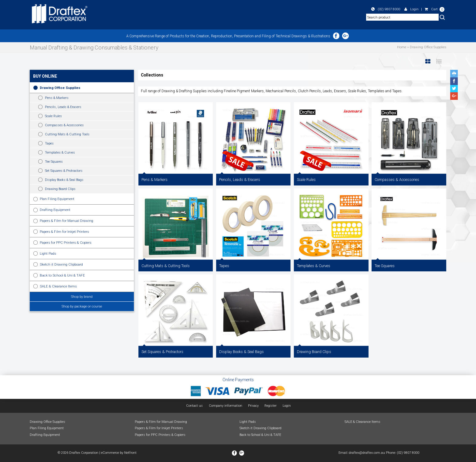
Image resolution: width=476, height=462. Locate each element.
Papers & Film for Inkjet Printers (64, 232)
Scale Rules (53, 116)
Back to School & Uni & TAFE (62, 275)
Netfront (130, 453)
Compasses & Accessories (64, 125)
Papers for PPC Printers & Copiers (66, 243)
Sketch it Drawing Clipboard (61, 264)
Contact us (194, 406)
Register (270, 406)
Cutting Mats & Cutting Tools (67, 134)
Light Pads (48, 253)
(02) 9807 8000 (386, 9)
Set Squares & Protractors (64, 171)
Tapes (49, 143)
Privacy (253, 406)
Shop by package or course (82, 306)
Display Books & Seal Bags (64, 180)
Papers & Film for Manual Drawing (66, 221)
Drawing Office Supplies (60, 88)
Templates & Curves (60, 153)
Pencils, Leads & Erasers (63, 107)
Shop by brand (82, 297)
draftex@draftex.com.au (367, 453)
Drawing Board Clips (60, 189)
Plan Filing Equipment (57, 199)
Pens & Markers (57, 98)
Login (411, 9)
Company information (226, 406)
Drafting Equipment (55, 210)
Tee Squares (54, 162)
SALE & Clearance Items (58, 286)
